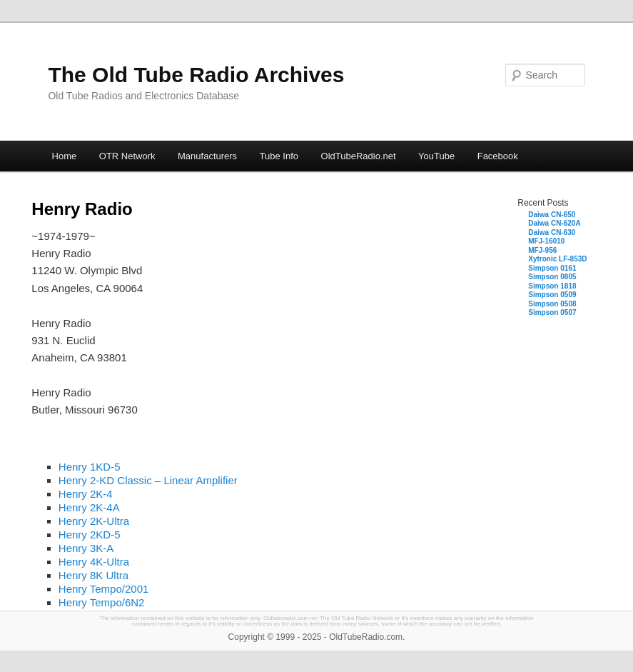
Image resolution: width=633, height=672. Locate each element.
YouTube (436, 156)
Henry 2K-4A (89, 507)
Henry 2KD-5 (90, 535)
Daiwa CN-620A (554, 223)
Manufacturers (207, 156)
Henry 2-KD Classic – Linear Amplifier (148, 480)
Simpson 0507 (552, 312)
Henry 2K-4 (86, 494)
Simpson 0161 (552, 268)
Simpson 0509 (552, 295)
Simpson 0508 (552, 304)
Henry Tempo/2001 (103, 589)
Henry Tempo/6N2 (102, 602)
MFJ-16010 (546, 241)
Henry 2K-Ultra (94, 521)
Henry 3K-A (86, 548)
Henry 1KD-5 (90, 467)
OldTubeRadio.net (359, 156)
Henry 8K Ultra (93, 575)
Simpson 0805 (552, 277)
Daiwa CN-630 (552, 232)
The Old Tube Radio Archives (196, 75)
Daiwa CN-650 (552, 215)
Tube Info (279, 156)
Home (65, 156)
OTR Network (127, 156)
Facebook (498, 156)
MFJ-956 (542, 250)
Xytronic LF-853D (557, 259)
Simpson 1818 (552, 286)
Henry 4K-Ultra (94, 562)
